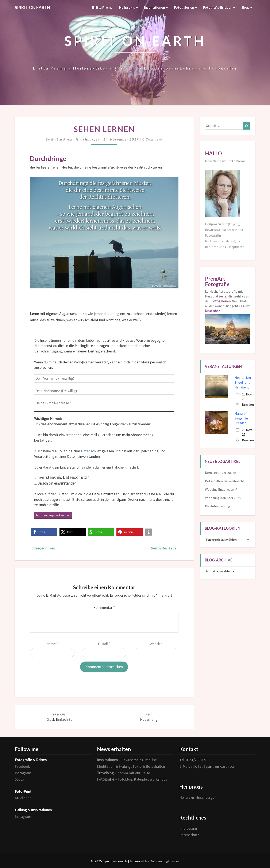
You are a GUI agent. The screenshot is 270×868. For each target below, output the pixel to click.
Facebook (22, 766)
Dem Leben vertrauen (221, 473)
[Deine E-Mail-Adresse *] (104, 403)
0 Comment (153, 139)
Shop (247, 7)
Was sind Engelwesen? (221, 489)
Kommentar (104, 607)
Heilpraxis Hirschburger (198, 797)
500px (19, 779)
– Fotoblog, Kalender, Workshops (132, 779)
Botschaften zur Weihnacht (225, 481)
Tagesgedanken (43, 548)
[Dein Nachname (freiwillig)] (104, 391)
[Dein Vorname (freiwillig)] (104, 378)
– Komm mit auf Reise (124, 773)
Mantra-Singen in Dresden (241, 418)
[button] (44, 532)
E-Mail (104, 644)
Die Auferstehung (218, 506)
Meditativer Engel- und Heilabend (243, 382)
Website (156, 644)
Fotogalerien (185, 7)
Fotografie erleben (219, 7)
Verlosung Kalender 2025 (223, 498)
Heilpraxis (128, 7)
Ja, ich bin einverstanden (55, 483)
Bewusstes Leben (165, 548)
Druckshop (23, 798)
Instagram (23, 773)
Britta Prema (102, 7)
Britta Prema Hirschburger (75, 139)
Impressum (188, 828)
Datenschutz (91, 451)
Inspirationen (156, 7)
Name (52, 644)
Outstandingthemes (165, 861)
